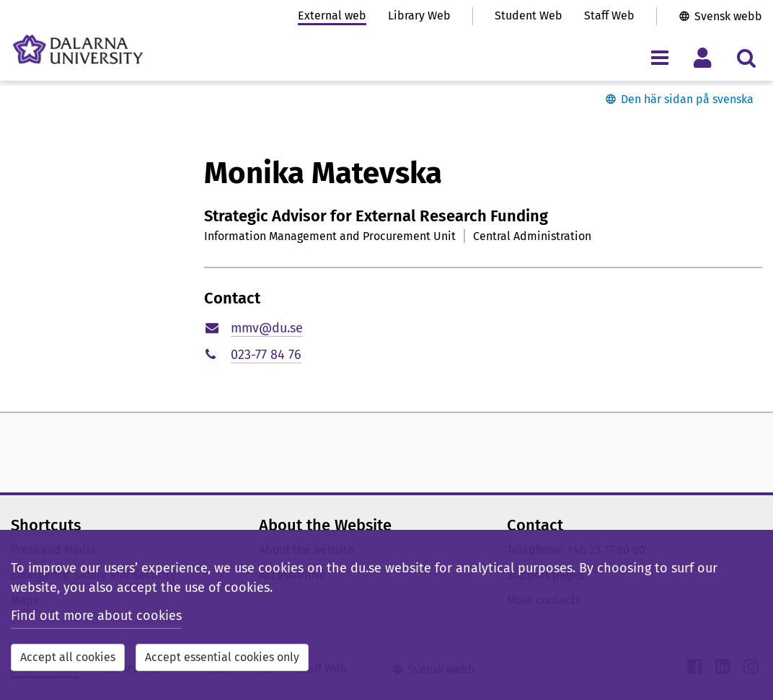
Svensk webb (728, 16)
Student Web (529, 15)
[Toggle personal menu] (703, 57)
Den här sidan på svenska (687, 99)
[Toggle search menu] (746, 57)
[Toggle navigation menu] (659, 57)
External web (332, 15)
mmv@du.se (267, 328)
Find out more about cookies (96, 616)
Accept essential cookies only (222, 657)
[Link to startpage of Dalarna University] (78, 49)
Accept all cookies (68, 657)
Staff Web (609, 15)
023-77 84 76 (266, 355)
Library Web (419, 15)
